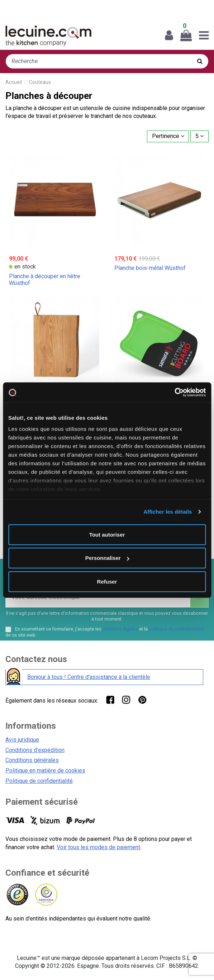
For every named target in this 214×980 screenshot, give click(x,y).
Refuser (107, 581)
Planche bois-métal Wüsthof (150, 268)
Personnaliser (107, 558)
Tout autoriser (107, 534)
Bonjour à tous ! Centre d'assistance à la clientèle (89, 677)
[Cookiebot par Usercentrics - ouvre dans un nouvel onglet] (174, 393)
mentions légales (120, 629)
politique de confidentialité (176, 629)
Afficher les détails (168, 512)
